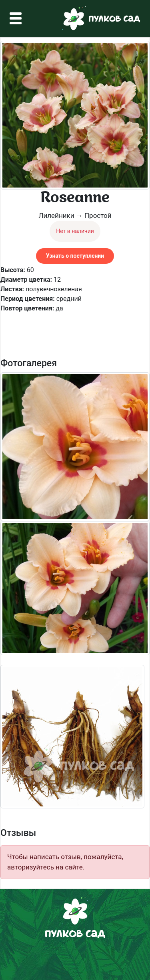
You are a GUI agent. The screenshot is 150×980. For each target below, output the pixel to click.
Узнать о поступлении (75, 256)
